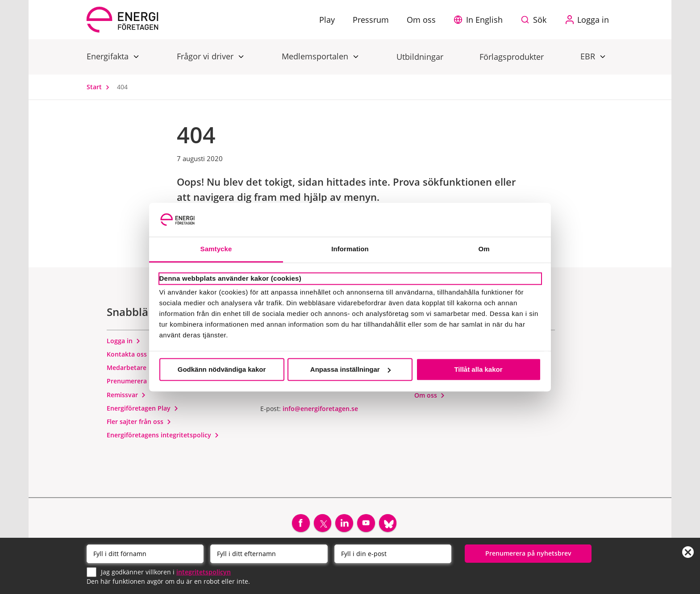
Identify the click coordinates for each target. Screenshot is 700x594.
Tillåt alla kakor (478, 369)
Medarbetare (131, 369)
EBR (589, 56)
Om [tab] (484, 249)
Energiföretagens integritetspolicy (163, 437)
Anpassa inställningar (350, 369)
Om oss (430, 397)
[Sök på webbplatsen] (536, 20)
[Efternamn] (269, 553)
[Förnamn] (145, 553)
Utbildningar (420, 57)
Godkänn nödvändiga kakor (222, 369)
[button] (480, 20)
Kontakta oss (131, 356)
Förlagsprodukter (512, 57)
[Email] (393, 553)
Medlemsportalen (316, 56)
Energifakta (109, 56)
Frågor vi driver (206, 56)
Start (100, 87)
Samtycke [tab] (216, 249)
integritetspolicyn (204, 571)
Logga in (124, 343)
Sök (540, 20)
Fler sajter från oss (139, 423)
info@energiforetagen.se (320, 410)
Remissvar (126, 397)
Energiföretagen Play (143, 410)
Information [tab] (350, 249)
